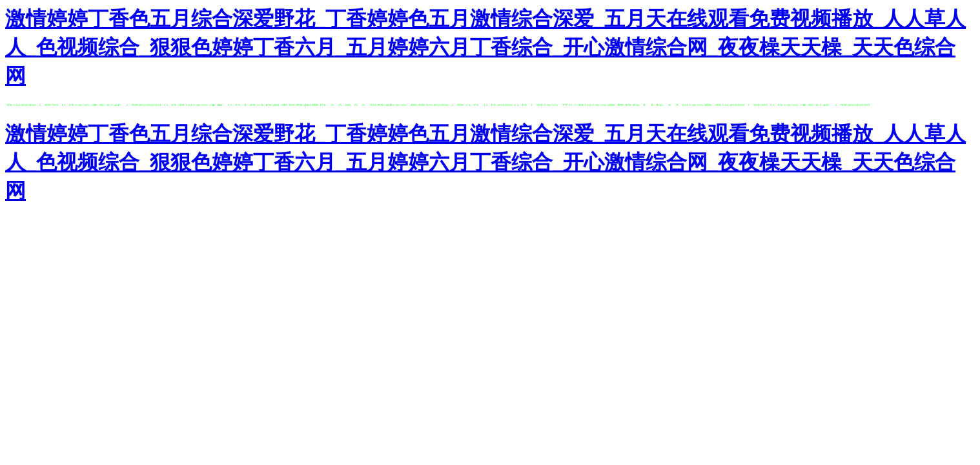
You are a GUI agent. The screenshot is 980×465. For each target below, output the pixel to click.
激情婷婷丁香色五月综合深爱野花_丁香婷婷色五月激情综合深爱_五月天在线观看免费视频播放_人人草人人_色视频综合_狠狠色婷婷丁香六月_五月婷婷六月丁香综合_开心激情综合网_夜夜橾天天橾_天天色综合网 (485, 47)
